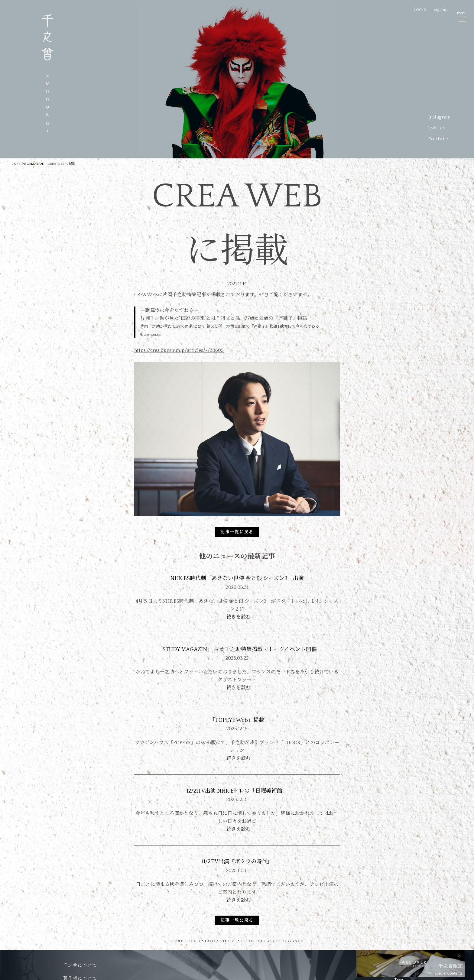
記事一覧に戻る (237, 532)
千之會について (80, 965)
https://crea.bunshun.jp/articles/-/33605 (179, 350)
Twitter (437, 128)
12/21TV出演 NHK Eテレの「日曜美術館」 (237, 791)
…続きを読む (237, 617)
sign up (441, 10)
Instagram (439, 117)
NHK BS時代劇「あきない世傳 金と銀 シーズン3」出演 (237, 579)
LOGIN (420, 10)
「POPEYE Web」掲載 (237, 720)
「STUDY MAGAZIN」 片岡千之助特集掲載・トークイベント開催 (237, 650)
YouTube (438, 139)
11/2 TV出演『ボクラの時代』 (237, 862)
